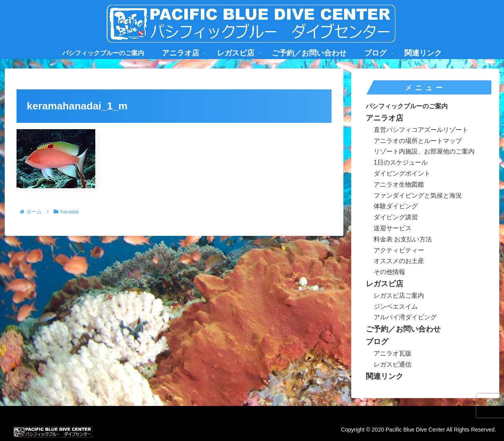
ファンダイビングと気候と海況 (418, 195)
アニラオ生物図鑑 (399, 184)
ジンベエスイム (396, 307)
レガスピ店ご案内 (399, 296)
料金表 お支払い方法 (403, 239)
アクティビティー (399, 250)
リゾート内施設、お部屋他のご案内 (424, 151)
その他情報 (389, 272)
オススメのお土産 (399, 261)
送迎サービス (393, 228)
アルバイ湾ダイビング (405, 317)
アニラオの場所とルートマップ (418, 141)
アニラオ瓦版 (393, 353)
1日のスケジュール (401, 162)
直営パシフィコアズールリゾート (421, 130)
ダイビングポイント (402, 173)
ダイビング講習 (396, 217)
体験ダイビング (396, 206)
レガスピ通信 (393, 364)
